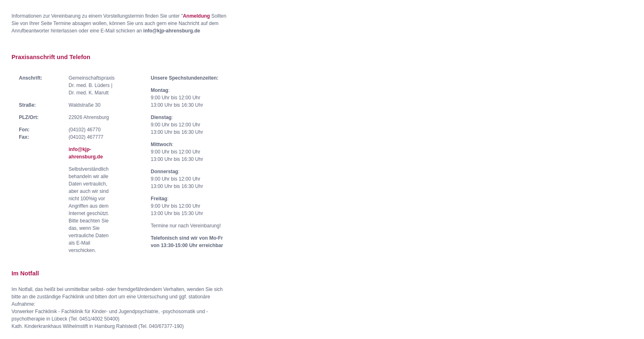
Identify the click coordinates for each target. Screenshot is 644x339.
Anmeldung (196, 16)
